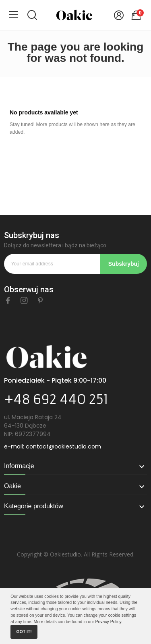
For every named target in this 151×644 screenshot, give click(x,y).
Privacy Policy (108, 622)
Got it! (24, 632)
